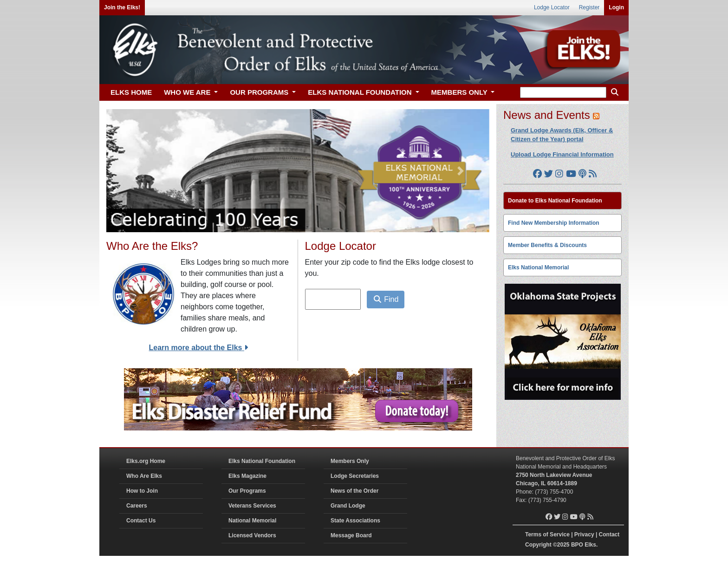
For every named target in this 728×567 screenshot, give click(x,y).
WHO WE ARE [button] (188, 92)
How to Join (142, 491)
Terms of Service (547, 534)
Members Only (350, 461)
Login (616, 7)
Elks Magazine (247, 476)
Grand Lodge (348, 506)
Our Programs (247, 491)
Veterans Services (252, 506)
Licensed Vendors (252, 535)
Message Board (351, 535)
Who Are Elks (144, 476)
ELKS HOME (131, 92)
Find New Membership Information (554, 223)
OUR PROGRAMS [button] (260, 92)
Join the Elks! (122, 7)
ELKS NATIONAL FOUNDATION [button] (361, 92)
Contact (609, 534)
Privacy (584, 534)
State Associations (355, 521)
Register (589, 7)
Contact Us (141, 521)
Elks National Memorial (538, 267)
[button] (135, 171)
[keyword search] (563, 92)
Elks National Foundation (262, 461)
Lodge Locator (552, 7)
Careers (137, 506)
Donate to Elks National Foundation (555, 201)
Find (386, 299)
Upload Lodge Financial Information (562, 154)
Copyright (538, 545)
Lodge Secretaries (355, 476)
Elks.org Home (146, 461)
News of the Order (354, 491)
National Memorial (252, 521)
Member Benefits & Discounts (547, 245)
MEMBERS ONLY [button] (460, 92)
